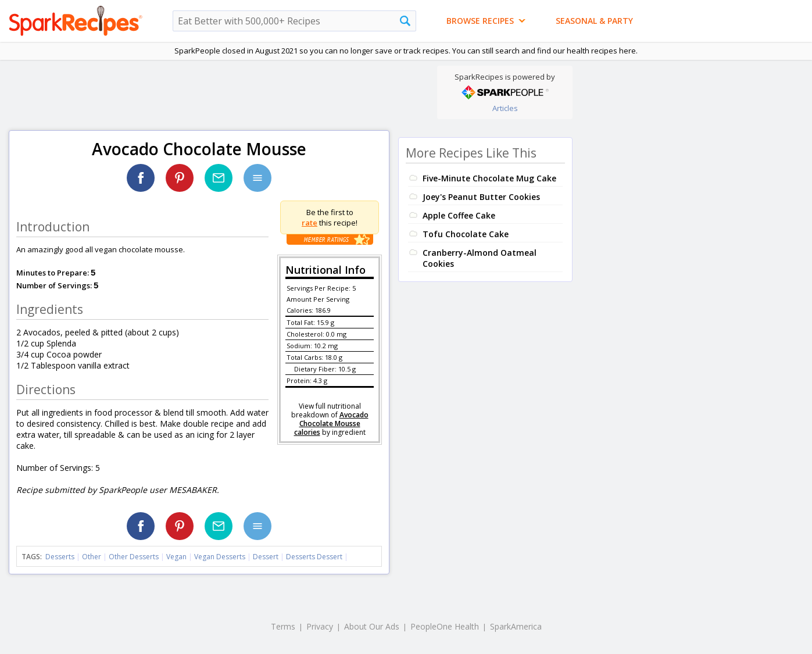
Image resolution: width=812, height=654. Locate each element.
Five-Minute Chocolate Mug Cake (489, 178)
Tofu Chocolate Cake (466, 234)
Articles (505, 108)
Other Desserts (134, 557)
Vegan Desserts (220, 557)
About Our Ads (372, 626)
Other (92, 557)
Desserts (60, 557)
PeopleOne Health (445, 626)
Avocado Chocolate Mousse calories (331, 424)
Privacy (320, 626)
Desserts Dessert (314, 557)
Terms (283, 626)
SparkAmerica (516, 626)
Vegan (176, 557)
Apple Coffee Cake (459, 215)
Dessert (266, 557)
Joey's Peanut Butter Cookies (481, 197)
